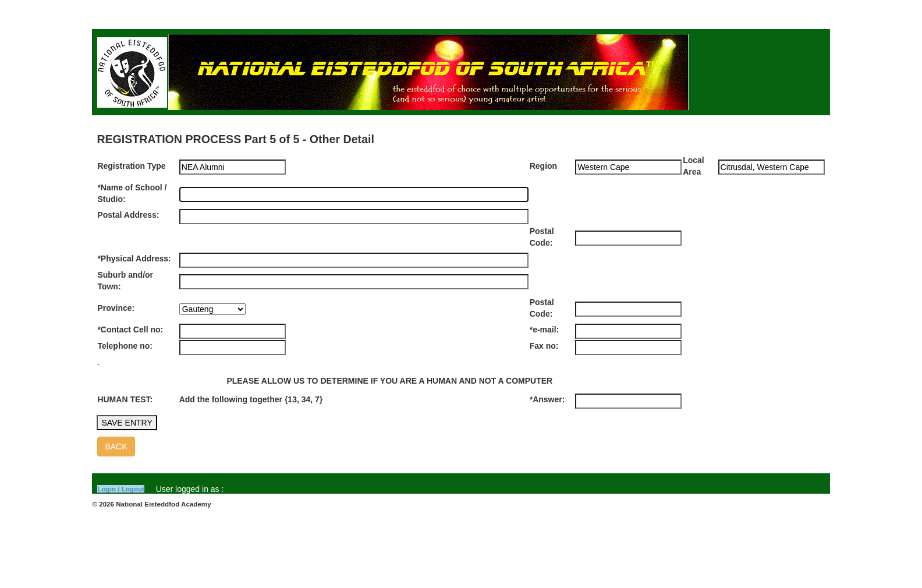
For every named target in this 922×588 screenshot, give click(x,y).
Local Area (694, 166)
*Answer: (547, 399)
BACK (116, 447)
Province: (116, 308)
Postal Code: (542, 237)
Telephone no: (125, 346)
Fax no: (544, 346)
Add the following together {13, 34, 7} (251, 399)
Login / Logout (121, 489)
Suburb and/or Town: (125, 281)
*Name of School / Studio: (132, 193)
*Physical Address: (134, 258)
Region (543, 166)
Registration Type (131, 166)
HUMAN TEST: (125, 399)
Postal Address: (128, 215)
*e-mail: (545, 330)
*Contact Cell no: (130, 330)
